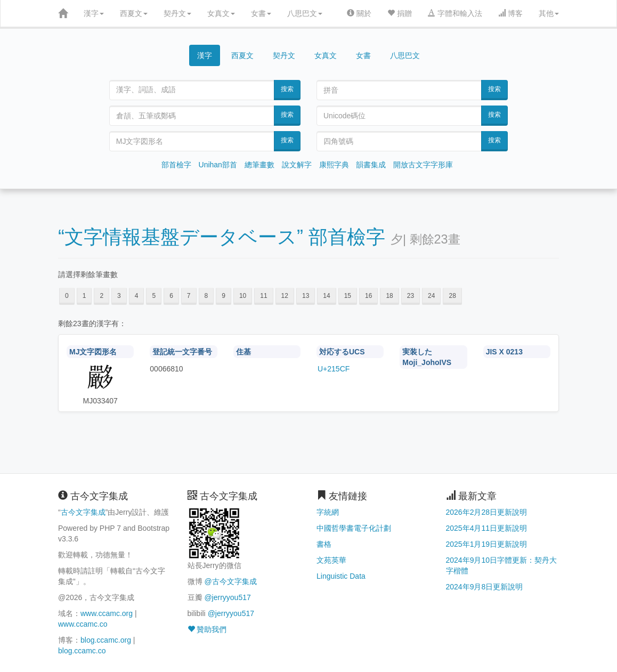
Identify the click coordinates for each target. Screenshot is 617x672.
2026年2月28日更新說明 (487, 512)
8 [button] (206, 296)
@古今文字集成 (230, 581)
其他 (549, 13)
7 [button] (189, 296)
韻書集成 (371, 165)
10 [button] (243, 296)
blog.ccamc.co (82, 651)
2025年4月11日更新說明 (487, 528)
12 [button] (285, 296)
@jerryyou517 (227, 597)
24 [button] (431, 296)
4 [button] (137, 296)
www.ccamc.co (83, 624)
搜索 (287, 89)
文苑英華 (331, 560)
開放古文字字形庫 (423, 165)
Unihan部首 (218, 165)
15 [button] (348, 296)
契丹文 (177, 13)
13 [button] (306, 296)
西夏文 (134, 13)
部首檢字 (176, 165)
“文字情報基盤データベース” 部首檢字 (222, 237)
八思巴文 (305, 13)
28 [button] (452, 296)
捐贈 (400, 13)
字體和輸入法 (455, 13)
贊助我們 (207, 629)
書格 (324, 544)
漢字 (94, 13)
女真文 (221, 13)
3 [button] (119, 296)
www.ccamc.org (107, 613)
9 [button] (224, 296)
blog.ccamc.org (106, 640)
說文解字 (297, 165)
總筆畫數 (259, 165)
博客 (510, 13)
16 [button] (368, 296)
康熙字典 (334, 165)
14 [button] (326, 296)
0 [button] (67, 296)
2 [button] (102, 296)
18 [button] (389, 296)
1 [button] (84, 296)
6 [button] (171, 296)
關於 (359, 13)
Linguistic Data (341, 576)
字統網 (328, 512)
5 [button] (154, 296)
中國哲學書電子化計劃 (354, 528)
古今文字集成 (83, 512)
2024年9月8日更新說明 (485, 587)
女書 (261, 13)
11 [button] (263, 296)
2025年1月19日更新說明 (487, 544)
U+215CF (334, 369)
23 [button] (411, 296)
